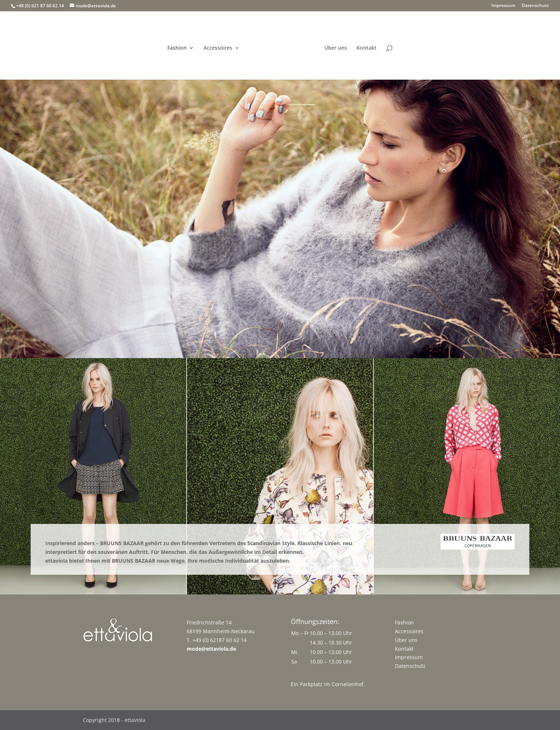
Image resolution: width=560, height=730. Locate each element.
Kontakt (367, 48)
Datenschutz (535, 6)
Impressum (503, 6)
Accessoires (218, 48)
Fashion (177, 48)
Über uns (336, 48)
